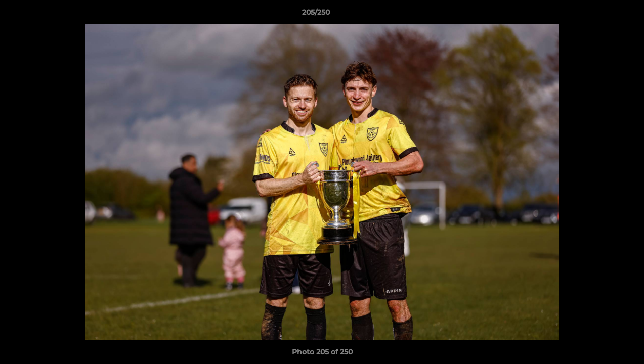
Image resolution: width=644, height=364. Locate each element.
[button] (602, 15)
